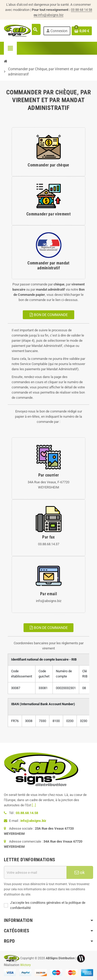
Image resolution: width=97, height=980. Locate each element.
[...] (34, 805)
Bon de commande (49, 315)
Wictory (25, 965)
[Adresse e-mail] (35, 872)
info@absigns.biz (51, 15)
